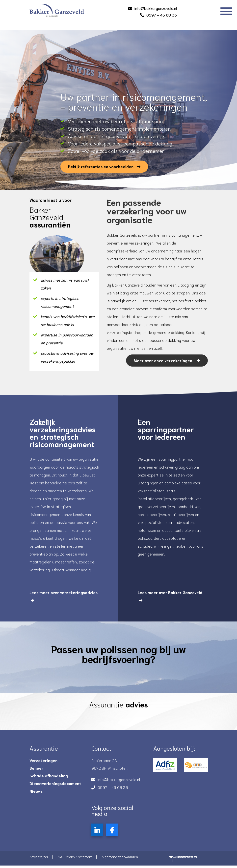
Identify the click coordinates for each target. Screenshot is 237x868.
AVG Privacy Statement (75, 857)
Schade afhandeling (49, 776)
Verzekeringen (43, 760)
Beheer (36, 768)
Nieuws (36, 791)
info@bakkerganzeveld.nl (156, 8)
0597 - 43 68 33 (162, 15)
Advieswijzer (39, 857)
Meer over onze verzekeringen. (167, 360)
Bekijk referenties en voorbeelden (98, 172)
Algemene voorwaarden (120, 857)
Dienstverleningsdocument (55, 783)
